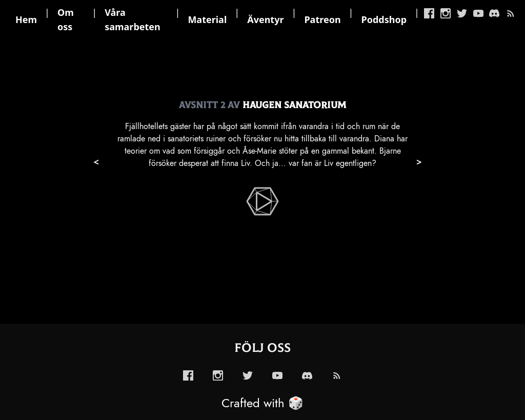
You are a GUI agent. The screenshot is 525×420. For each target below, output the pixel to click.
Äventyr (265, 19)
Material (207, 19)
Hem (26, 19)
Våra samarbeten (133, 19)
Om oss (66, 19)
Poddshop (384, 19)
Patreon (322, 19)
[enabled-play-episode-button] (262, 201)
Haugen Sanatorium (294, 105)
